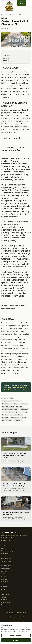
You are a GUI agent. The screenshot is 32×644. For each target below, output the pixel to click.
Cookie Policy (11, 617)
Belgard (4, 18)
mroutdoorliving (18, 420)
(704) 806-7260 (6, 541)
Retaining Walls (6, 569)
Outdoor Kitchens (6, 561)
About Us (4, 589)
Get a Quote (22, 3)
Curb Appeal (5, 582)
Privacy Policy (10, 613)
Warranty (4, 600)
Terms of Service (21, 613)
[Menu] (29, 3)
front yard (24, 418)
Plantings (4, 576)
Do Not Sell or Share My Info (16, 621)
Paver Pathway (23, 412)
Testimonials (5, 605)
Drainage (4, 574)
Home (3, 15)
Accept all (16, 640)
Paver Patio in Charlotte (16, 415)
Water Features (6, 556)
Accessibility (21, 617)
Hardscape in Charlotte (8, 407)
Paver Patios (5, 418)
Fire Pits (4, 571)
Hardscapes (19, 407)
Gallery (3, 592)
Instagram (13, 365)
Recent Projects (10, 15)
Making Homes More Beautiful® (10, 409)
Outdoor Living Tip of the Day (10, 412)
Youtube (16, 368)
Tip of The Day (5, 594)
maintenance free (7, 420)
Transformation (15, 418)
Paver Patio (19, 15)
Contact (4, 597)
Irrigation (4, 579)
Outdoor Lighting (6, 559)
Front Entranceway (7, 404)
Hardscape (24, 404)
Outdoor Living (25, 409)
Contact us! (15, 362)
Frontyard (17, 404)
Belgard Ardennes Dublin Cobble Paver (12, 401)
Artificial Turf (5, 553)
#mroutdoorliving (8, 309)
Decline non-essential (16, 635)
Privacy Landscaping (7, 551)
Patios (3, 548)
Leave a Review (6, 602)
